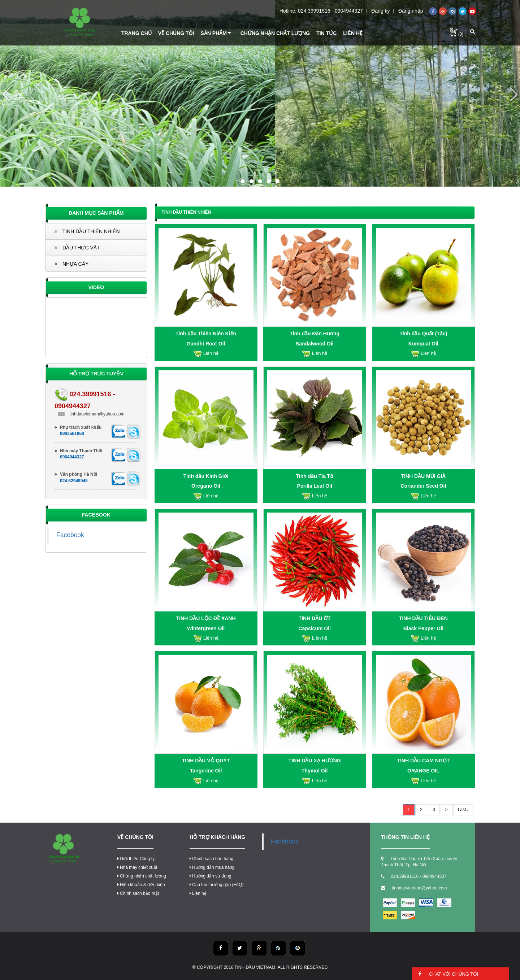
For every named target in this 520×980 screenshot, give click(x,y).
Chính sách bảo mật (138, 893)
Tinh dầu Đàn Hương (315, 334)
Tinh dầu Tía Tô (315, 476)
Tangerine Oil (206, 771)
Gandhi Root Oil (206, 344)
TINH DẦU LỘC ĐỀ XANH (206, 618)
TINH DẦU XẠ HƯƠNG (315, 761)
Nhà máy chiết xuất (137, 867)
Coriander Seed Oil (423, 486)
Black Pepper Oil (423, 628)
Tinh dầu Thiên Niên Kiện (206, 334)
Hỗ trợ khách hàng (217, 837)
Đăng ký (380, 11)
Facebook (70, 535)
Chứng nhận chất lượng (142, 876)
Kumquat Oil (423, 344)
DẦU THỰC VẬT (77, 248)
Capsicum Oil (315, 628)
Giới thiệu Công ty (136, 859)
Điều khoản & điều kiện (141, 885)
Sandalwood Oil (315, 344)
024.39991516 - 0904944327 (330, 11)
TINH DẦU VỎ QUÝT (206, 761)
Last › (463, 810)
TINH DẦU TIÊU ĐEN (423, 618)
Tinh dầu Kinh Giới (206, 476)
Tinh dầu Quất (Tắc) (423, 334)
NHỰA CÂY (71, 264)
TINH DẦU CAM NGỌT (423, 761)
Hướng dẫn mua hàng (212, 867)
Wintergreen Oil (206, 628)
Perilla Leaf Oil (315, 486)
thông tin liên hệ (405, 837)
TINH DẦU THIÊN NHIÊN (87, 231)
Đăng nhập (411, 11)
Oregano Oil (206, 486)
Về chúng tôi (135, 837)
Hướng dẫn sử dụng (210, 876)
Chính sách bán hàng (211, 859)
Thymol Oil (315, 771)
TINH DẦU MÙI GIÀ (423, 476)
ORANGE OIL (423, 771)
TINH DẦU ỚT (315, 618)
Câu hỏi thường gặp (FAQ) (216, 885)
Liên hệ (198, 893)
